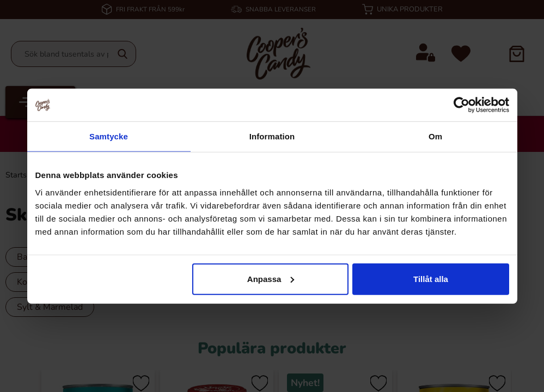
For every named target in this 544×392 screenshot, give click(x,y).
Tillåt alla (431, 278)
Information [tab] (272, 136)
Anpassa (271, 278)
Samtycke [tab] (109, 136)
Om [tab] (435, 136)
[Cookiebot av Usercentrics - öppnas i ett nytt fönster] (462, 105)
